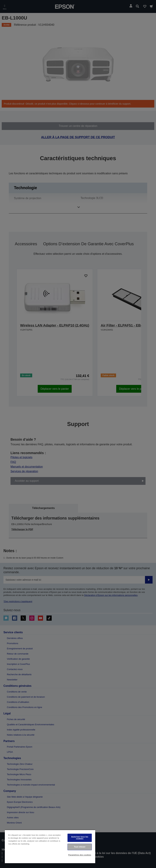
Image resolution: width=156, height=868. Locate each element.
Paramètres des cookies (80, 855)
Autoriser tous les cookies (80, 838)
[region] (50, 847)
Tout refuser (80, 847)
